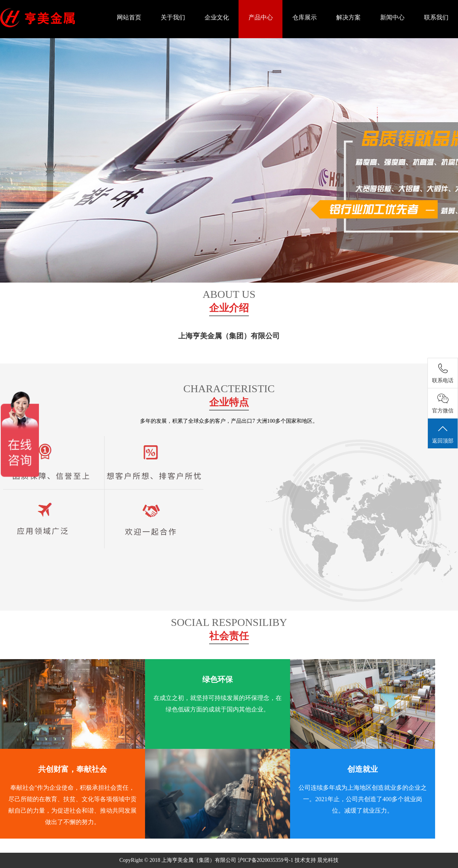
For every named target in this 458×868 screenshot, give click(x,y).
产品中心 (261, 17)
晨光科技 (328, 860)
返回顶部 (443, 434)
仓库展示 (305, 17)
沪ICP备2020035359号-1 (266, 860)
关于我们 (173, 17)
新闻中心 (392, 17)
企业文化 (217, 17)
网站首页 (129, 17)
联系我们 (436, 17)
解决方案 (348, 17)
